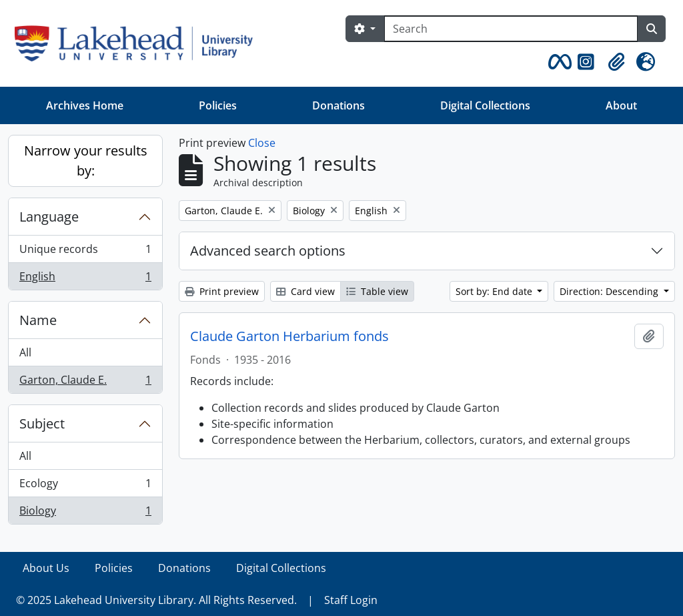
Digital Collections (485, 105)
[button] (558, 62)
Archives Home (85, 105)
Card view (305, 291)
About (621, 105)
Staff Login (351, 600)
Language (49, 217)
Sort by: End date (495, 291)
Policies (218, 105)
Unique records (85, 252)
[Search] (511, 29)
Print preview (222, 291)
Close (262, 143)
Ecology (85, 486)
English (85, 279)
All (25, 352)
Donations (338, 105)
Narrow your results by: (86, 161)
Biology (85, 513)
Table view (377, 291)
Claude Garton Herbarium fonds (289, 336)
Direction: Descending (610, 291)
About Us (46, 568)
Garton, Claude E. (85, 382)
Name (38, 320)
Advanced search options (268, 251)
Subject (42, 423)
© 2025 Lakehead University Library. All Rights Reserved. (156, 600)
